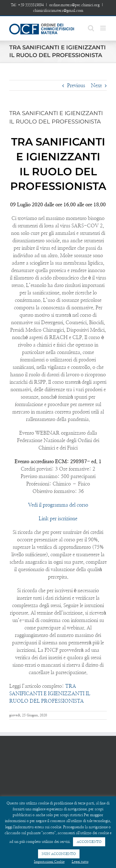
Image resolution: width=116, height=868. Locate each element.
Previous (76, 86)
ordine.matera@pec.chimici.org (74, 5)
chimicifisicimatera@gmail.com (58, 11)
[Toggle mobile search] (91, 28)
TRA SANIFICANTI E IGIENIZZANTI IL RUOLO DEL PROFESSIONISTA (50, 694)
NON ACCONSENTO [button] (59, 854)
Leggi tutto (80, 862)
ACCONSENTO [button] (89, 842)
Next (96, 86)
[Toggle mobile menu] (103, 28)
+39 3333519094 (31, 5)
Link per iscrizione (58, 519)
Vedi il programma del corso (58, 505)
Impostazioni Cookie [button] (49, 862)
